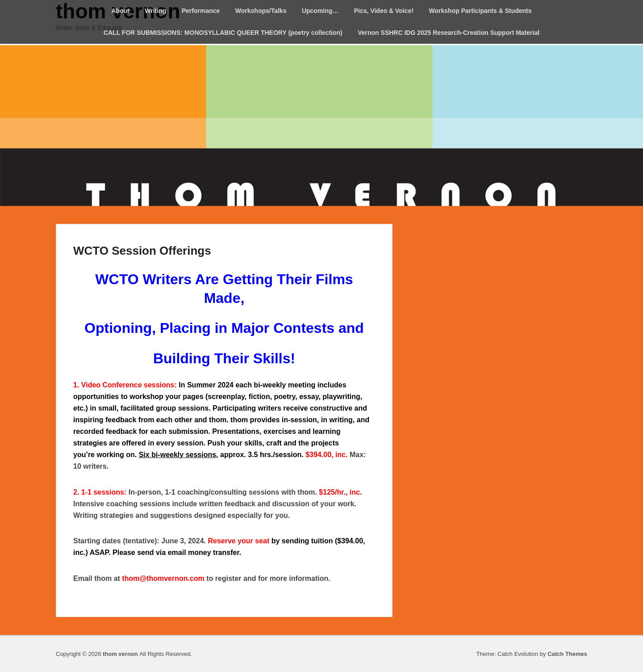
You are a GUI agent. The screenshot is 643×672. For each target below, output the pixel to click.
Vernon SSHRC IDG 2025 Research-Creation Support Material (449, 33)
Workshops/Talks (261, 11)
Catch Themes (567, 654)
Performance (201, 11)
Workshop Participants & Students (480, 11)
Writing (155, 11)
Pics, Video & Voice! (384, 11)
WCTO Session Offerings (142, 251)
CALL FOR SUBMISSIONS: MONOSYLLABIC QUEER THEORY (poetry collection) (223, 33)
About (120, 11)
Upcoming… (320, 11)
